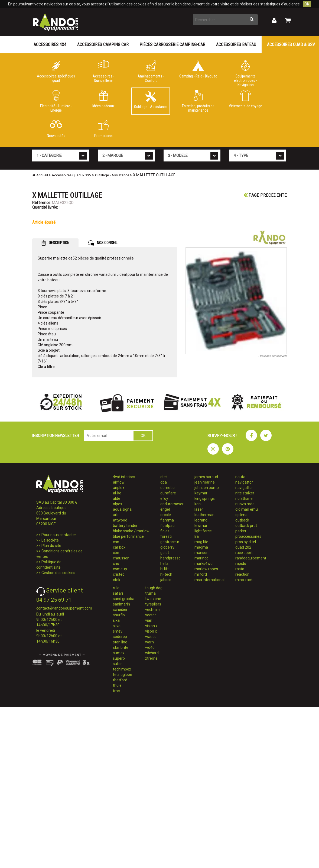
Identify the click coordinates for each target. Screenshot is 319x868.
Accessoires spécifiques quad (56, 72)
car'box (119, 547)
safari (118, 593)
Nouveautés (56, 129)
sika (116, 620)
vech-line (153, 610)
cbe (116, 553)
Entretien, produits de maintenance (198, 101)
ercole (166, 515)
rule (116, 588)
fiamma (167, 520)
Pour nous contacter (59, 535)
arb (116, 515)
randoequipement (251, 558)
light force (203, 531)
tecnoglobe (123, 675)
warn (149, 642)
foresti (166, 536)
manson (201, 553)
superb (119, 658)
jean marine (205, 482)
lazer (199, 509)
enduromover (172, 504)
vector (151, 615)
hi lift (165, 569)
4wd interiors (124, 477)
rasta (240, 569)
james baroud (206, 477)
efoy (164, 498)
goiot (165, 553)
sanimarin (121, 604)
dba (164, 482)
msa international (209, 580)
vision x (151, 626)
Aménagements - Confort (151, 72)
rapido (241, 563)
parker (241, 531)
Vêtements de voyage (245, 99)
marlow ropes (206, 569)
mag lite (201, 542)
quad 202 (243, 547)
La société (50, 540)
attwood (120, 520)
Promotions (103, 129)
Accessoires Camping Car (103, 45)
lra (197, 536)
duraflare (168, 493)
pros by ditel (246, 542)
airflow (119, 482)
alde (117, 498)
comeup (120, 569)
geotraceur (170, 542)
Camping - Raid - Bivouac (198, 69)
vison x (151, 631)
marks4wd (204, 563)
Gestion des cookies (58, 573)
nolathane (244, 498)
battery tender (125, 526)
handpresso (170, 558)
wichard (152, 653)
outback (242, 520)
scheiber (120, 610)
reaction (242, 574)
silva (117, 626)
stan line (120, 642)
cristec (119, 574)
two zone (153, 599)
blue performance (128, 536)
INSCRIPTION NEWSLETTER (56, 436)
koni (198, 504)
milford (201, 574)
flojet (165, 531)
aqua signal (123, 509)
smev (118, 631)
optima (241, 515)
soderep (120, 637)
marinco (201, 558)
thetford (120, 680)
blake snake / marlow (131, 531)
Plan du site (51, 546)
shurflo (119, 615)
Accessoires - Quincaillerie (103, 72)
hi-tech (166, 574)
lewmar (201, 526)
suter (117, 664)
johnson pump (207, 488)
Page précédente (265, 195)
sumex (119, 653)
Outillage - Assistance (151, 100)
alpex (118, 504)
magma (201, 547)
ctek (117, 580)
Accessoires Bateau (236, 45)
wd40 (150, 647)
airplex (119, 488)
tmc (116, 691)
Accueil (40, 175)
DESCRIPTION (55, 243)
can (116, 542)
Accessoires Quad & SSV (71, 175)
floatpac (167, 526)
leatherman (204, 515)
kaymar (201, 493)
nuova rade (245, 504)
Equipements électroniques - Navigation (245, 73)
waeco (151, 637)
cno (116, 563)
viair (149, 620)
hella (164, 563)
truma (150, 593)
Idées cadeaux (103, 99)
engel (165, 509)
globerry (167, 547)
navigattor (244, 482)
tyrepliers (153, 604)
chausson (121, 558)
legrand (201, 520)
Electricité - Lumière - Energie (56, 101)
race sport (244, 553)
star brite (121, 647)
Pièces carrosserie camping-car (172, 45)
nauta (240, 477)
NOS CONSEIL (103, 243)
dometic (167, 488)
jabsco (166, 580)
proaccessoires (248, 536)
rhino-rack (244, 580)
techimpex (122, 669)
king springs (205, 498)
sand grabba (124, 599)
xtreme (151, 658)
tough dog (154, 588)
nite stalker (245, 493)
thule (117, 685)
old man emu (247, 509)
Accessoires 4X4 (50, 45)
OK (307, 4)
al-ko (117, 493)
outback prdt (246, 526)
